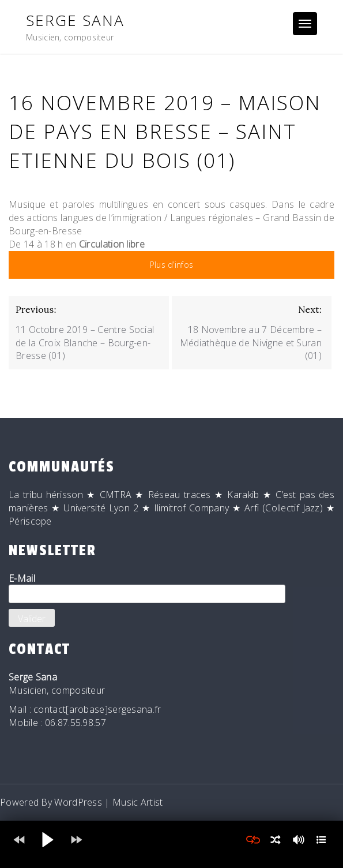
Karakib (243, 495)
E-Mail (147, 588)
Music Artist (138, 802)
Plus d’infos (172, 265)
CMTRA (116, 495)
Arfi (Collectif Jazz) (284, 508)
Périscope (30, 521)
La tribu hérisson (46, 495)
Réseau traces (180, 495)
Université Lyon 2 (101, 508)
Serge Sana (75, 20)
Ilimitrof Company (191, 508)
